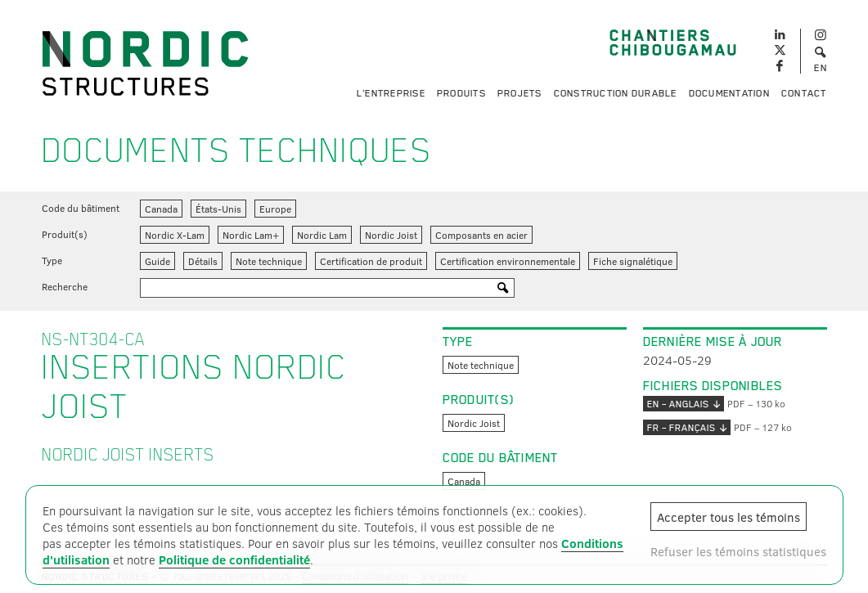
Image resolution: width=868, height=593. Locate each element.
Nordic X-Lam (175, 235)
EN (821, 68)
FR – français (687, 427)
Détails (203, 261)
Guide (157, 261)
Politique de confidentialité (234, 559)
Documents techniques (237, 150)
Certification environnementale (508, 261)
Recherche (65, 286)
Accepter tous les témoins (729, 517)
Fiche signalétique (633, 261)
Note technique (269, 261)
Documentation (729, 93)
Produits (461, 93)
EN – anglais (684, 404)
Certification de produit (371, 261)
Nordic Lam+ (251, 235)
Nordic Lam (322, 235)
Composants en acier (481, 235)
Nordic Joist (391, 235)
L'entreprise (391, 93)
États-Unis (218, 209)
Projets (520, 93)
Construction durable (616, 93)
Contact (804, 93)
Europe (275, 209)
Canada (161, 209)
